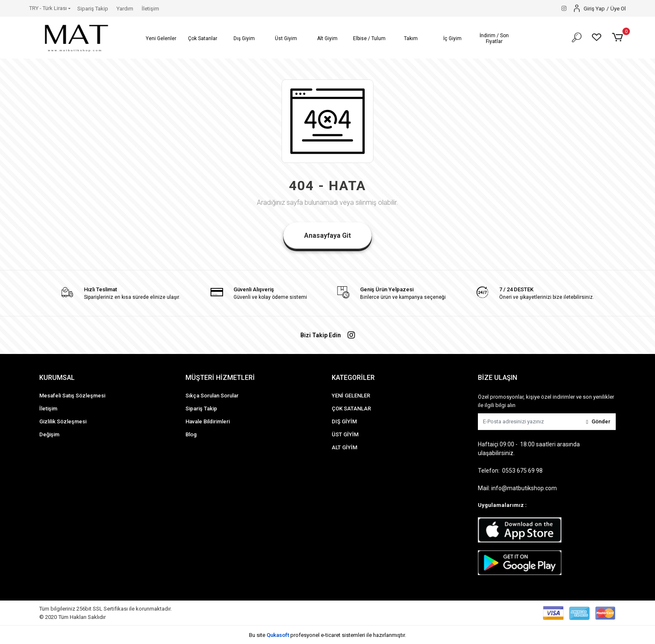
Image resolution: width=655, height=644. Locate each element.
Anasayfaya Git (327, 235)
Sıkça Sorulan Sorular (212, 396)
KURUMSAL (57, 378)
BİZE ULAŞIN (498, 378)
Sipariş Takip (93, 9)
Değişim (49, 434)
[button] (161, 39)
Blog (191, 434)
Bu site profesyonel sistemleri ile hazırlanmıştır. (327, 635)
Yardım (125, 9)
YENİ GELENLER (351, 396)
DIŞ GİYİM (344, 421)
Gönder (598, 421)
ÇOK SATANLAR (351, 409)
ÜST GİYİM (345, 434)
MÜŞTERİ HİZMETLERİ (220, 378)
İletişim (150, 9)
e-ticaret (331, 635)
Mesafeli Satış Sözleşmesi (72, 396)
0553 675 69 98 (522, 471)
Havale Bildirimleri (208, 421)
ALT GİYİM (344, 447)
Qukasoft (278, 635)
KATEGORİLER (353, 378)
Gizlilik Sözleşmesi (63, 421)
